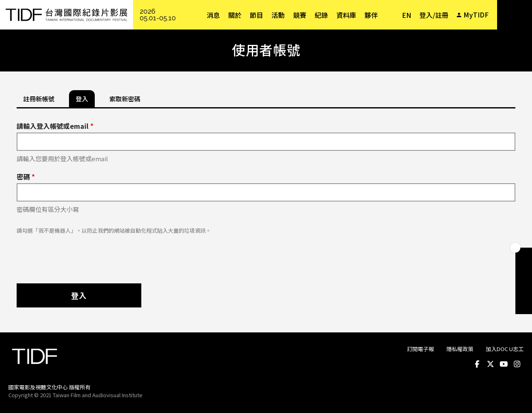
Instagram (517, 364)
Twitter (490, 364)
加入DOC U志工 (505, 349)
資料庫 (346, 15)
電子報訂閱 (524, 306)
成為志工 (524, 289)
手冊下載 (524, 273)
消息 (213, 15)
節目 (256, 15)
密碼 (26, 177)
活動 (278, 15)
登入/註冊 (434, 15)
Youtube (504, 364)
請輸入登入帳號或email (55, 126)
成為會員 (524, 256)
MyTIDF (476, 15)
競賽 (300, 15)
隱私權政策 (460, 349)
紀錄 (321, 15)
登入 (79, 295)
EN (406, 15)
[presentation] (80, 255)
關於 (235, 15)
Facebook (477, 364)
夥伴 (371, 15)
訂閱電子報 (420, 349)
